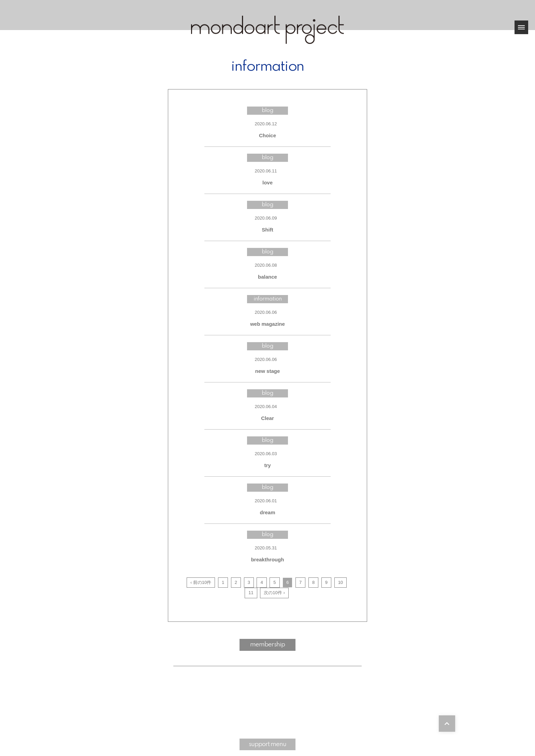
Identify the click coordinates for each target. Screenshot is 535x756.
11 (251, 593)
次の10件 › (274, 593)
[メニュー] (521, 27)
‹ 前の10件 (201, 582)
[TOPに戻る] (447, 724)
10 (341, 582)
